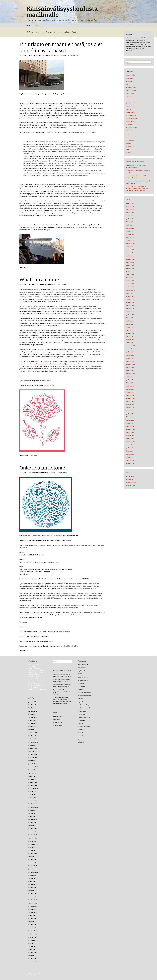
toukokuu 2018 (130, 299)
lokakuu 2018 (129, 293)
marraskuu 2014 (130, 408)
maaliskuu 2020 (130, 259)
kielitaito (56, 55)
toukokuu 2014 (130, 423)
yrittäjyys (128, 152)
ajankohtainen (130, 78)
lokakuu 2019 (129, 271)
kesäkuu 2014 (130, 420)
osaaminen (63, 55)
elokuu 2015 (129, 383)
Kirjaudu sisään (130, 476)
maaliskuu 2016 (130, 364)
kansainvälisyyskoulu (47, 55)
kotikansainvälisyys (49, 473)
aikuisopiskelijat (35, 55)
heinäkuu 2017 (130, 321)
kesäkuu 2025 (130, 206)
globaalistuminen (131, 87)
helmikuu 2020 (130, 262)
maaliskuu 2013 (130, 463)
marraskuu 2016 (130, 346)
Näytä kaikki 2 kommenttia (29, 456)
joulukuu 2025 (130, 203)
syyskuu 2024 (130, 219)
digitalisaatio (129, 81)
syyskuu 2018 (130, 296)
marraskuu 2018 (130, 290)
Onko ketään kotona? (42, 468)
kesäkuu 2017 (130, 324)
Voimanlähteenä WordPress (35, 976)
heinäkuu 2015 (130, 386)
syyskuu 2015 (130, 380)
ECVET (127, 84)
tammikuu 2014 (130, 436)
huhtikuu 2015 (130, 395)
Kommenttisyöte (131, 483)
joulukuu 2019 (130, 265)
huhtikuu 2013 (130, 460)
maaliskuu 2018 (130, 302)
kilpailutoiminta (130, 112)
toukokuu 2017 (130, 327)
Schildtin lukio (130, 140)
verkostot (129, 146)
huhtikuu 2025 (130, 210)
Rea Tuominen (74, 55)
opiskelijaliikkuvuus (131, 128)
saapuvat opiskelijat (132, 137)
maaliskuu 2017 (130, 333)
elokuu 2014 (129, 417)
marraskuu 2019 (130, 268)
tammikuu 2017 (130, 340)
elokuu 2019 (129, 278)
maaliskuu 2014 (130, 429)
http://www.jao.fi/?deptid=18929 (67, 646)
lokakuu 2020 (129, 247)
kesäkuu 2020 (130, 250)
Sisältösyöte (129, 479)
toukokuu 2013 (130, 457)
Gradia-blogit (39, 25)
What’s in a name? (39, 280)
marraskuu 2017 (130, 309)
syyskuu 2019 (130, 275)
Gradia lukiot (129, 97)
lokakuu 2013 (129, 445)
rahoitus (53, 284)
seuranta (128, 143)
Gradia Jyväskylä (131, 90)
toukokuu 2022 (130, 240)
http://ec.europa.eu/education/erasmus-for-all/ (49, 364)
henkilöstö (33, 284)
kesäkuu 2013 (130, 454)
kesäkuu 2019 (130, 284)
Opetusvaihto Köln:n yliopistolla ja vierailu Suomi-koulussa (62, 692)
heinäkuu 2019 (130, 281)
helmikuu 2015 (130, 401)
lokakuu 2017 (129, 312)
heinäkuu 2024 (130, 225)
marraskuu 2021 (130, 244)
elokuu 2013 (129, 451)
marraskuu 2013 (130, 442)
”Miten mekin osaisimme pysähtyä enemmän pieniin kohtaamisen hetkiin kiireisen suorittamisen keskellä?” (137, 188)
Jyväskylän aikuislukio (132, 103)
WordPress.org (130, 486)
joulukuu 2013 (130, 439)
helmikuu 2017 (130, 336)
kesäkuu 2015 (130, 389)
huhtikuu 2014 (130, 426)
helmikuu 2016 (130, 367)
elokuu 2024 (129, 222)
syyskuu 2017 (130, 315)
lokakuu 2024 (129, 216)
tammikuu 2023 (130, 234)
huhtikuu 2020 (130, 256)
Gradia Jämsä (130, 94)
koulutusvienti (130, 121)
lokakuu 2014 (129, 411)
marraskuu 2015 (130, 374)
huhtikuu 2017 (130, 330)
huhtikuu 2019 (130, 287)
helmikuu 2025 (130, 213)
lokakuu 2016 (129, 349)
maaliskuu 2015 (130, 398)
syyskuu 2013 (130, 448)
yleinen (128, 149)
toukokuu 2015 (130, 392)
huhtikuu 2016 (130, 361)
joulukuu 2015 (130, 371)
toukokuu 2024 (130, 231)
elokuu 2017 (129, 318)
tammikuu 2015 (130, 405)
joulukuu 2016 (130, 343)
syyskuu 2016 (130, 352)
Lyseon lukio (129, 125)
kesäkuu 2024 (130, 228)
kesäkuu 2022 (130, 237)
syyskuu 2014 (130, 414)
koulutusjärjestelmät (132, 118)
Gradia (28, 25)
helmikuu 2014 (130, 432)
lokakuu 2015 (129, 377)
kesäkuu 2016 (130, 355)
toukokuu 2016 (130, 358)
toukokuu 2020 (130, 253)
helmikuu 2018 (130, 305)
